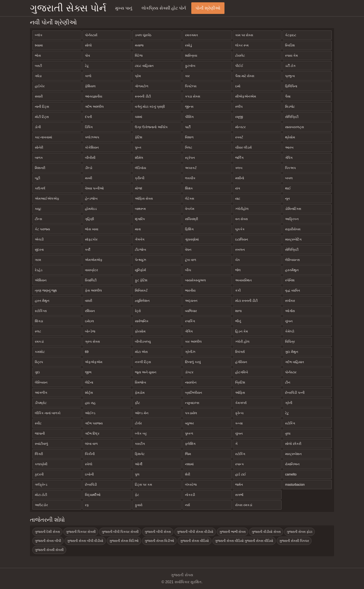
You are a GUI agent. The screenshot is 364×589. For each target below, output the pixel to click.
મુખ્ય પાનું (124, 8)
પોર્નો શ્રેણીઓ (208, 8)
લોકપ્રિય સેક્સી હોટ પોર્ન (164, 8)
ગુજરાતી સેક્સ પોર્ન (68, 8)
